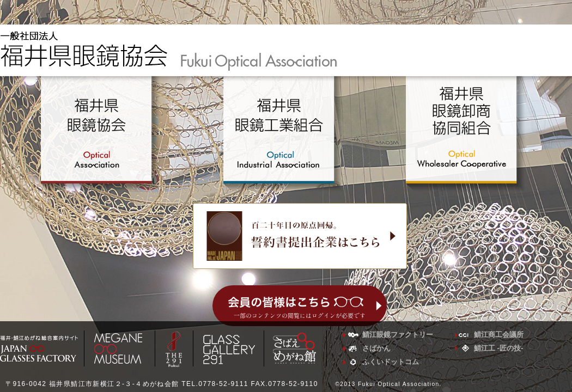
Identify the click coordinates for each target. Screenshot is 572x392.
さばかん (376, 348)
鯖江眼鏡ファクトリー (398, 335)
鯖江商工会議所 (499, 335)
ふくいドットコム (391, 362)
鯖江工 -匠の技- (498, 348)
